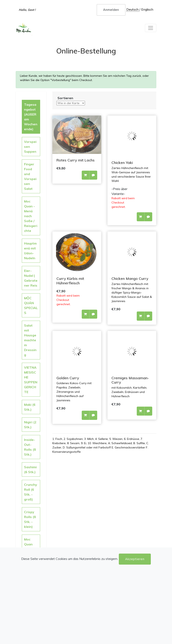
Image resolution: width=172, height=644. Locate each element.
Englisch (147, 9)
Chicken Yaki (122, 163)
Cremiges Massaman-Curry (130, 380)
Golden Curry (68, 378)
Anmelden (111, 10)
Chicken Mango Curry (130, 279)
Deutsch (133, 9)
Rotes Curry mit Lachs (76, 160)
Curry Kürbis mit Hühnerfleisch (70, 281)
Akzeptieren (135, 559)
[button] (85, 175)
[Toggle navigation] (151, 28)
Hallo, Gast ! (27, 10)
